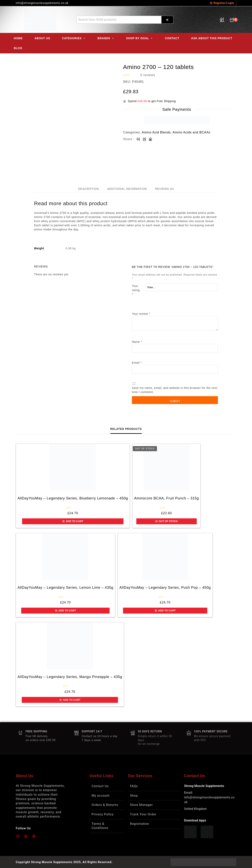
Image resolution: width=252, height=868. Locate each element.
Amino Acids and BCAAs (192, 132)
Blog (18, 48)
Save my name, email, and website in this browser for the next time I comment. (175, 390)
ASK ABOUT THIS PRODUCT (212, 38)
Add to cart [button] (73, 521)
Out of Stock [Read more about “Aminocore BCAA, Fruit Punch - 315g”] (167, 521)
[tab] (89, 189)
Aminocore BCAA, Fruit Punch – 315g (166, 498)
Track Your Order (143, 814)
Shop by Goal (140, 38)
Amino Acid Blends (156, 132)
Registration (139, 824)
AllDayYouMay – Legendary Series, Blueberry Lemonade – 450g (73, 498)
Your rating (139, 290)
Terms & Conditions (100, 826)
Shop (134, 796)
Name (137, 342)
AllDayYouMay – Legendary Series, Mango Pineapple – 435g (70, 677)
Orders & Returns (105, 805)
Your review (141, 314)
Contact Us (100, 786)
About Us (42, 38)
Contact (172, 38)
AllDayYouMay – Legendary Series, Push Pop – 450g (165, 588)
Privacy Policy (103, 814)
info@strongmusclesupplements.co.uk (210, 797)
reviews (148, 75)
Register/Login (222, 3)
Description (89, 189)
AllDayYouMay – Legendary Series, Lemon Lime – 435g (65, 588)
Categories (74, 38)
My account (101, 796)
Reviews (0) (164, 189)
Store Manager (141, 805)
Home (18, 38)
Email (137, 363)
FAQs (134, 786)
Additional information (127, 189)
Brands (106, 38)
